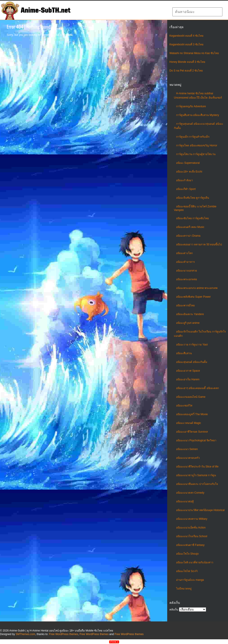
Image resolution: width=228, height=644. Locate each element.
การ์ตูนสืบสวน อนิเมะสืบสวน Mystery (198, 115)
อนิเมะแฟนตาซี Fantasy (190, 545)
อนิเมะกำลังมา (185, 180)
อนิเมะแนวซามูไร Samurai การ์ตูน (196, 475)
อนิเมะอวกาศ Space (188, 371)
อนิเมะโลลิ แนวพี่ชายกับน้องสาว (195, 562)
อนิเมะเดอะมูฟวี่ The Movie (192, 414)
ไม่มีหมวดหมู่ (184, 589)
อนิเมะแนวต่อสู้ (185, 501)
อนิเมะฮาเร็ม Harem (188, 379)
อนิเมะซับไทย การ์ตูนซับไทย (192, 218)
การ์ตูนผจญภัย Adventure (191, 106)
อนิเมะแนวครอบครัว (188, 458)
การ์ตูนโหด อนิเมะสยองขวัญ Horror (197, 145)
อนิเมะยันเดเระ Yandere (190, 314)
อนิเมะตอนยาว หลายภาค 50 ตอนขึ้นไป (199, 244)
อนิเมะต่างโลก (184, 253)
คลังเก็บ (174, 610)
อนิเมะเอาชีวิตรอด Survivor (192, 432)
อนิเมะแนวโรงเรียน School (192, 536)
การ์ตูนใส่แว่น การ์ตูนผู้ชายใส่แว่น (196, 154)
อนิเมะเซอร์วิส (184, 406)
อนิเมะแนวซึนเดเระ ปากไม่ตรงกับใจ (197, 484)
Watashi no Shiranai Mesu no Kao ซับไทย (194, 53)
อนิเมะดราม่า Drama (188, 236)
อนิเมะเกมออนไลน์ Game (191, 397)
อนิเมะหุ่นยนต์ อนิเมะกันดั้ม (192, 362)
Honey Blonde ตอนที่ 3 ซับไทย (187, 62)
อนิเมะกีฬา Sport (186, 189)
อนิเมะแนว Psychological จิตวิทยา (196, 440)
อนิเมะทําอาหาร (185, 262)
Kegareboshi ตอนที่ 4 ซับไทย (186, 36)
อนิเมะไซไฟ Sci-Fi (187, 571)
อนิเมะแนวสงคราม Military (192, 519)
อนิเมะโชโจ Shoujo (187, 554)
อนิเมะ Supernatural (188, 163)
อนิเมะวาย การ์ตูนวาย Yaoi (192, 345)
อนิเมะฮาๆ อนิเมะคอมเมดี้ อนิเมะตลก (197, 388)
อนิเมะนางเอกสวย (187, 271)
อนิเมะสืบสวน (184, 353)
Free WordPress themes (63, 634)
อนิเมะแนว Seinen (187, 449)
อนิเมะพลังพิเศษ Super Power (193, 297)
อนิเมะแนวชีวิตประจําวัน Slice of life (197, 467)
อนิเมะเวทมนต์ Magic (189, 423)
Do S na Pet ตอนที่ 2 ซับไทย (186, 71)
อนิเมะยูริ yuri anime (188, 323)
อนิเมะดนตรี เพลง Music (190, 227)
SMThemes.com (25, 634)
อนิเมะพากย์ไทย (185, 305)
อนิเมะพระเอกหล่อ (187, 279)
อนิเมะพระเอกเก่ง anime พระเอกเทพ (197, 288)
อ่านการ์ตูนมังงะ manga (190, 580)
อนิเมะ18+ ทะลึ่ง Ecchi (189, 172)
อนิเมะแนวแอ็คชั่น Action (191, 528)
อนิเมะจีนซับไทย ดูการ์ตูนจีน (193, 198)
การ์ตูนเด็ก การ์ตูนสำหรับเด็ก (193, 137)
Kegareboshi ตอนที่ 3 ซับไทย (186, 44)
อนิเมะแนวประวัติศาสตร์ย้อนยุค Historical (200, 510)
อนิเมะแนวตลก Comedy (190, 493)
